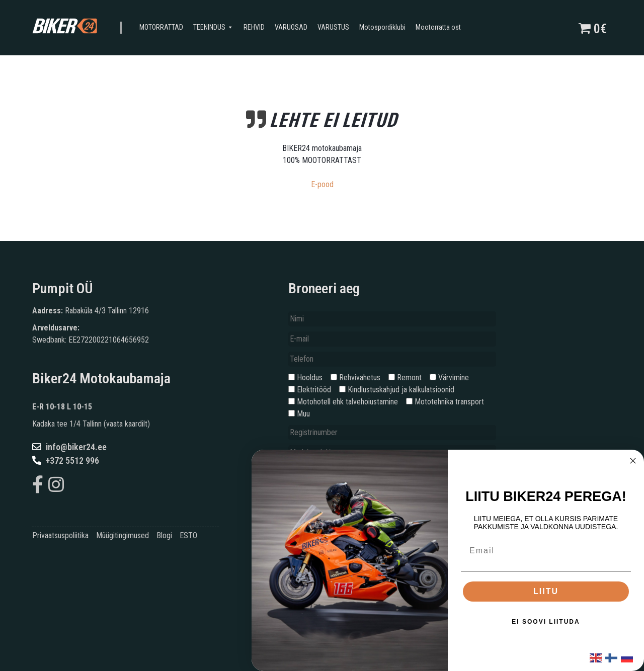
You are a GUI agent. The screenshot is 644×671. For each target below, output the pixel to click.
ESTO (188, 535)
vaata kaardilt (127, 424)
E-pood (322, 184)
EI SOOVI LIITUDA (546, 622)
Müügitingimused (123, 535)
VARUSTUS (333, 27)
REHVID (254, 27)
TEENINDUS (213, 28)
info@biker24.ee (69, 447)
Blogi (164, 535)
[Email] (546, 551)
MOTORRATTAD (161, 27)
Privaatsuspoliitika (60, 535)
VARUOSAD (291, 27)
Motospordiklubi (382, 27)
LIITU (546, 591)
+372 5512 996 (66, 460)
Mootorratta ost (438, 27)
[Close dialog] (633, 461)
